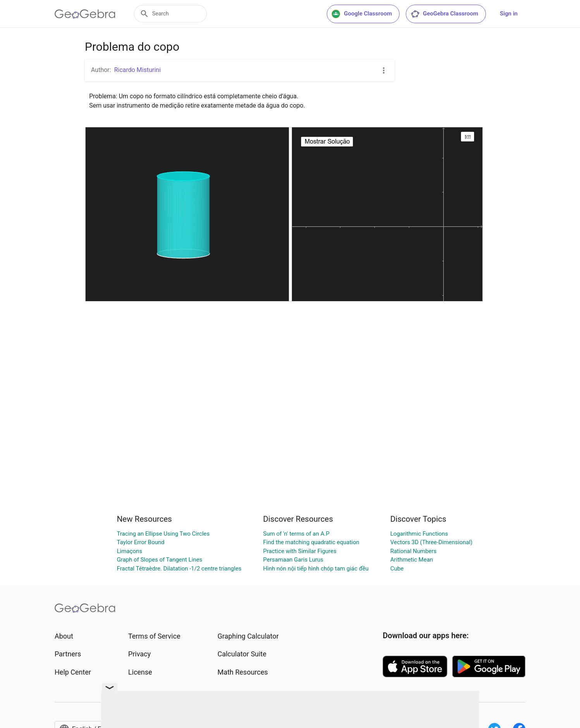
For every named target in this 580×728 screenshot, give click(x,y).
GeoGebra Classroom (444, 14)
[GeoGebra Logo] (85, 14)
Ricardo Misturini (137, 70)
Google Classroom (362, 14)
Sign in (509, 14)
